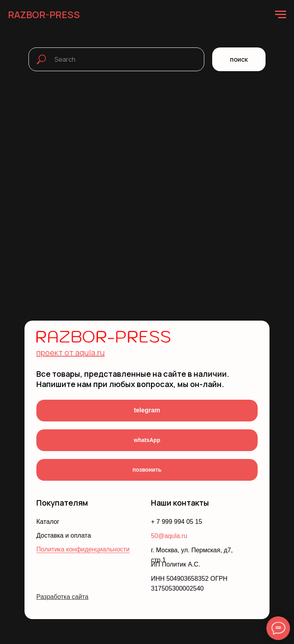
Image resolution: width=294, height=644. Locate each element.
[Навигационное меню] (281, 15)
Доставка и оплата (64, 535)
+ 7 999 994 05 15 (176, 522)
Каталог (48, 522)
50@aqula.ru (169, 536)
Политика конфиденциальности (83, 549)
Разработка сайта (62, 597)
